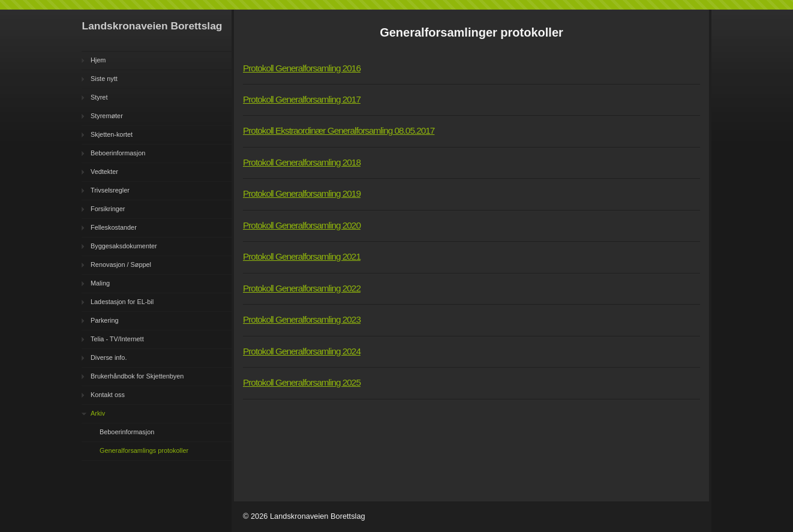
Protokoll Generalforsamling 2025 (302, 382)
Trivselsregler (110, 190)
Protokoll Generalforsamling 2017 (302, 99)
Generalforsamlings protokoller (144, 450)
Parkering (105, 320)
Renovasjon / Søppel (121, 265)
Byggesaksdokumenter (124, 246)
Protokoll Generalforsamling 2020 (302, 225)
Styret (99, 97)
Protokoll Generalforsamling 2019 (302, 193)
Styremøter (107, 116)
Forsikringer (108, 209)
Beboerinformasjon (118, 153)
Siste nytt (104, 79)
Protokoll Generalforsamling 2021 (302, 256)
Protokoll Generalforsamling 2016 (302, 68)
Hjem (98, 60)
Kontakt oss (108, 395)
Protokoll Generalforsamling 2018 (302, 162)
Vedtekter (104, 172)
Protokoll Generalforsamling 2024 (302, 351)
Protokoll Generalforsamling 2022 (302, 288)
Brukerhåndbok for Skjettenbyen (137, 376)
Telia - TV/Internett (117, 339)
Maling (100, 283)
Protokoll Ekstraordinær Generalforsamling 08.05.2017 (339, 130)
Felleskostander (114, 227)
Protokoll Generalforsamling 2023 (302, 319)
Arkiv (98, 413)
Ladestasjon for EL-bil (122, 302)
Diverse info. (109, 357)
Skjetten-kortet (112, 134)
